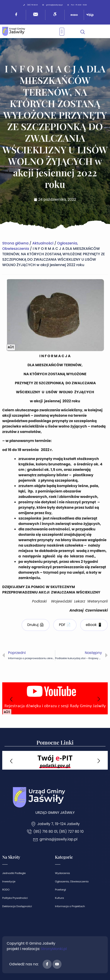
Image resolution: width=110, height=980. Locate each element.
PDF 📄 (65, 625)
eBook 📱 (94, 625)
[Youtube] (57, 964)
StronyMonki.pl (54, 949)
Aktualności (43, 243)
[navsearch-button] (83, 31)
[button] (62, 32)
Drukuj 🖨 (36, 625)
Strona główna (15, 243)
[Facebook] (47, 964)
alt (11, 347)
